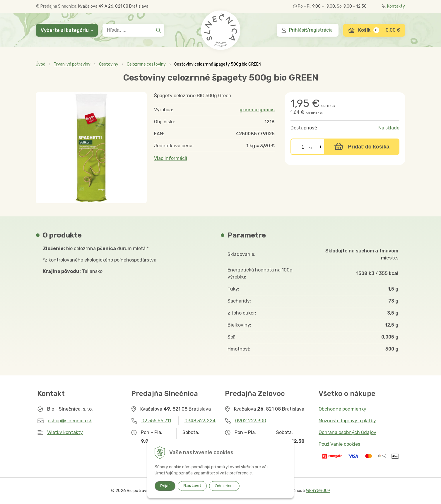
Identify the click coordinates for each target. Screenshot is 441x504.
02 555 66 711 (156, 421)
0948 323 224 (200, 421)
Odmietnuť (224, 486)
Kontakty (393, 6)
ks (311, 147)
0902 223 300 (251, 421)
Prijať (165, 486)
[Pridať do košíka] (362, 147)
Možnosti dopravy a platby (347, 421)
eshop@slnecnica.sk (70, 421)
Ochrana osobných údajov (347, 432)
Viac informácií (171, 158)
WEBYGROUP (318, 491)
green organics (257, 110)
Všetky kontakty (65, 432)
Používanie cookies (339, 444)
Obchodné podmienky (342, 409)
